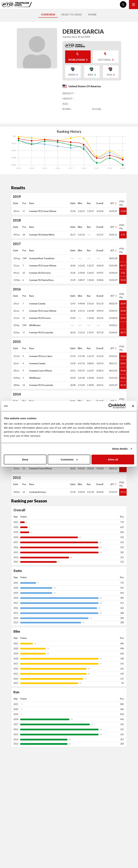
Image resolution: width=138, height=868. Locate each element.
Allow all (113, 459)
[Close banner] (133, 406)
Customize (69, 459)
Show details (120, 449)
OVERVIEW (48, 14)
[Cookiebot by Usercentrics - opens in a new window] (111, 406)
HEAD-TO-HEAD (72, 14)
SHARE (92, 14)
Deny (25, 459)
